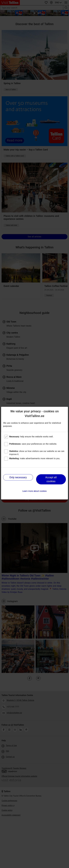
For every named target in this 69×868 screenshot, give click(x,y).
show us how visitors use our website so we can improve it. (37, 453)
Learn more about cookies (34, 491)
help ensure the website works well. (31, 437)
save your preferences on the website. (33, 444)
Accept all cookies (51, 479)
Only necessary (18, 477)
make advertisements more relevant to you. (35, 458)
